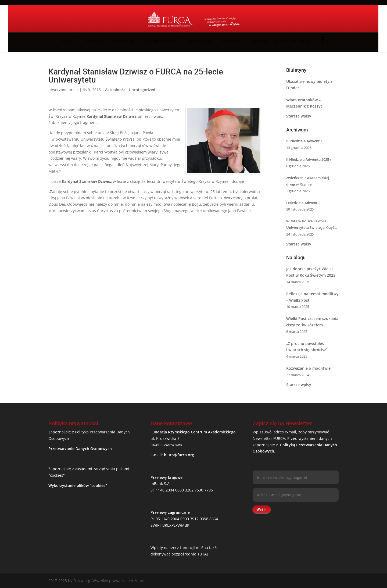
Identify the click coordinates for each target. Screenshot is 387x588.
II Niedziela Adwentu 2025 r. (309, 159)
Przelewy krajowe (166, 477)
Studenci (94, 42)
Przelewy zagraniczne (170, 512)
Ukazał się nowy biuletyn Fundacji (309, 85)
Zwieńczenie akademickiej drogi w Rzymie (308, 181)
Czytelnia (232, 42)
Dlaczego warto (160, 42)
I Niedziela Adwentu (303, 203)
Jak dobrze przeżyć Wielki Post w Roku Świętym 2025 (311, 272)
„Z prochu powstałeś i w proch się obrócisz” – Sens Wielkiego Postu (308, 347)
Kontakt (258, 42)
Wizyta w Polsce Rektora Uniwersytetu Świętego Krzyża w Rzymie (311, 225)
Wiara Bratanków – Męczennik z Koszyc (304, 103)
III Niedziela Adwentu (304, 141)
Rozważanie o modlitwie (308, 368)
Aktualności (201, 42)
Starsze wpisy (299, 116)
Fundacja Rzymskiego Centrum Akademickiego (193, 432)
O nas (67, 42)
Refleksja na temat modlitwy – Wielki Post (312, 297)
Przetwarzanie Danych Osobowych (80, 449)
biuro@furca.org (179, 455)
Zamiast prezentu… (294, 42)
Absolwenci (123, 42)
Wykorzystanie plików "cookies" (78, 485)
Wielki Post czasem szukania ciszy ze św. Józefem (312, 322)
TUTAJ (203, 554)
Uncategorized (142, 90)
